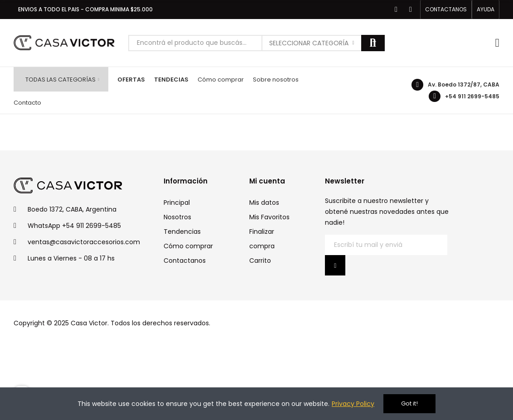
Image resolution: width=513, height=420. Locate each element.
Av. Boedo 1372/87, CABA (464, 84)
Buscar (373, 43)
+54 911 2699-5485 (472, 96)
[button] (446, 10)
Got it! (409, 403)
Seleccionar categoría (309, 43)
